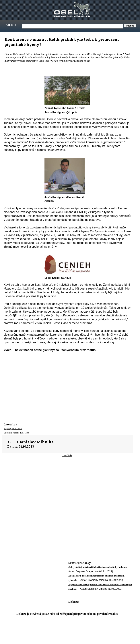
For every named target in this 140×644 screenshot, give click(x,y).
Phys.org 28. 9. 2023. (13, 429)
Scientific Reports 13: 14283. (16, 433)
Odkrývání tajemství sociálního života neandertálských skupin (98, 567)
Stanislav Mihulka (35, 442)
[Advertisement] (67, 486)
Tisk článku (67, 455)
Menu (9, 25)
